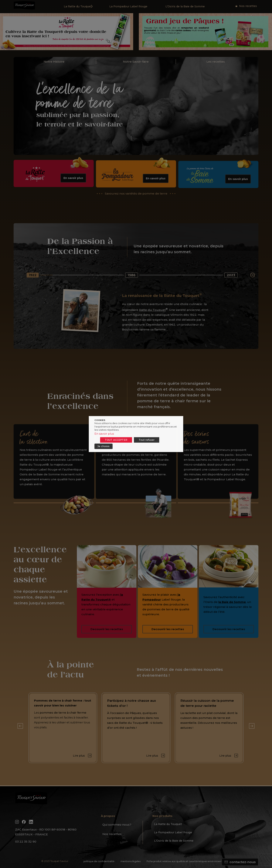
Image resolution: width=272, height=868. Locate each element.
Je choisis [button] (104, 446)
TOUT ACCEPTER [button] (116, 440)
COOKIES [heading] (100, 420)
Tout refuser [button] (147, 440)
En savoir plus (104, 434)
